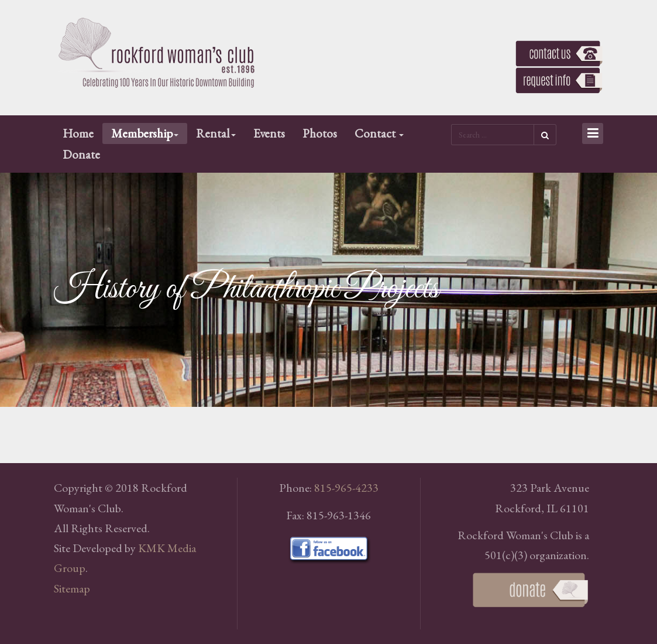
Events (269, 133)
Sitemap (72, 588)
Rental (216, 133)
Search (545, 135)
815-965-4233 (346, 488)
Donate (81, 154)
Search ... (451, 123)
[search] (492, 135)
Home (78, 133)
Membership (145, 133)
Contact (379, 133)
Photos (320, 133)
